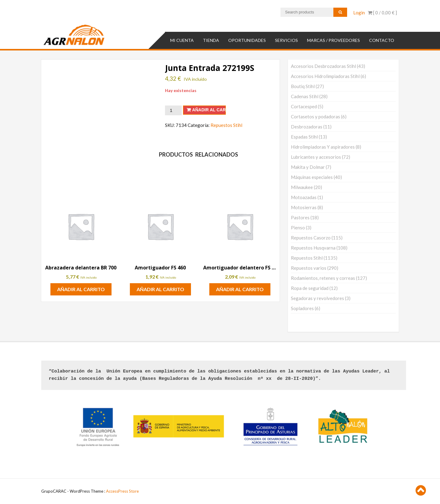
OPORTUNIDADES (247, 40)
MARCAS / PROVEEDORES (334, 40)
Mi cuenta (182, 40)
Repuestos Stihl (226, 125)
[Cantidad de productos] (173, 110)
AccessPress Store (122, 491)
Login (359, 13)
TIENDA (211, 40)
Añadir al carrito (209, 110)
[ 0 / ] (382, 13)
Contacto (382, 40)
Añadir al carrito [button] (81, 289)
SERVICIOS (286, 40)
